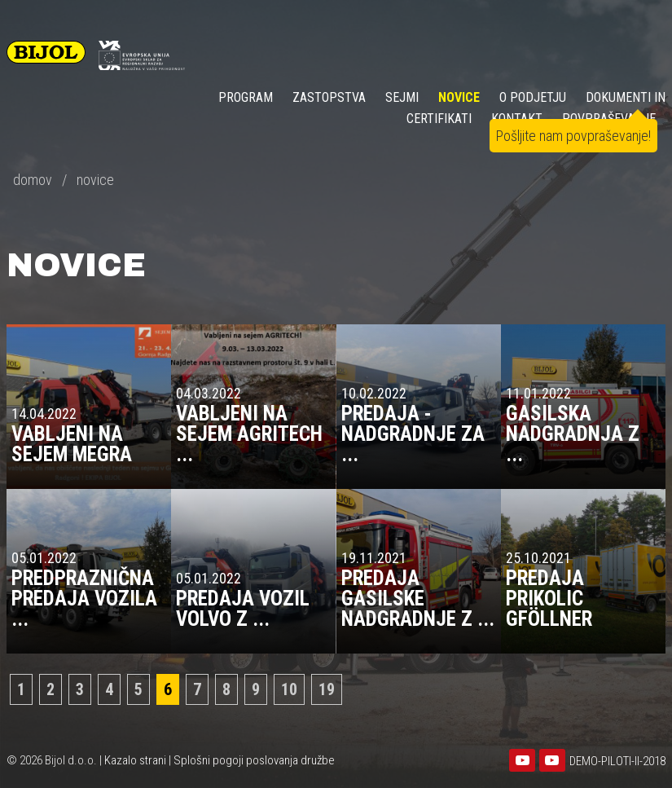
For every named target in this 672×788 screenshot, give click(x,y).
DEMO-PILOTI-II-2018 (617, 761)
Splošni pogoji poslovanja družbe (254, 760)
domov (33, 180)
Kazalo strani (135, 760)
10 (289, 689)
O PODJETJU (533, 97)
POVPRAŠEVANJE (609, 119)
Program (246, 97)
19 (327, 689)
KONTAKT (517, 119)
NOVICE (459, 97)
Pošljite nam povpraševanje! (573, 136)
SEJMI (402, 97)
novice (95, 180)
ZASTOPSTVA (329, 97)
